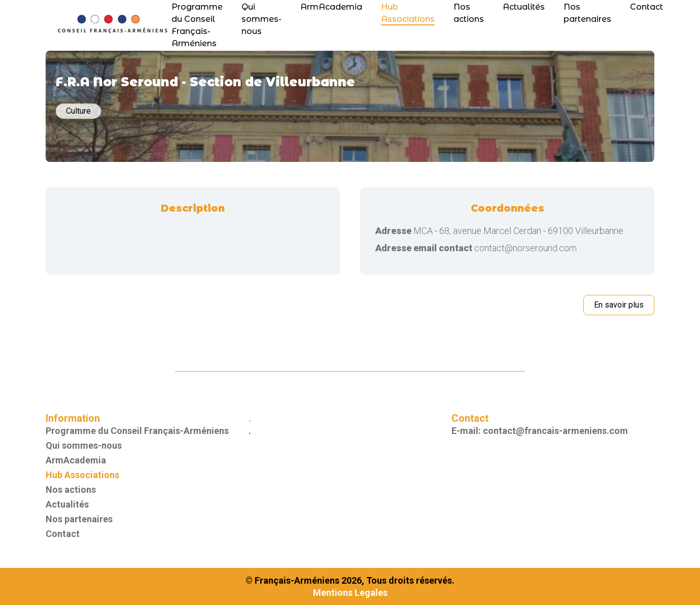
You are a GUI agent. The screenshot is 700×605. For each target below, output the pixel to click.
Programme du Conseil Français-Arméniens (137, 431)
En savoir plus (619, 305)
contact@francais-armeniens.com (555, 431)
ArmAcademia (331, 7)
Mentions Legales (350, 593)
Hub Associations (82, 475)
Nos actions (71, 490)
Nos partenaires (79, 519)
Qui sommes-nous (261, 19)
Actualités (524, 7)
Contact (646, 7)
